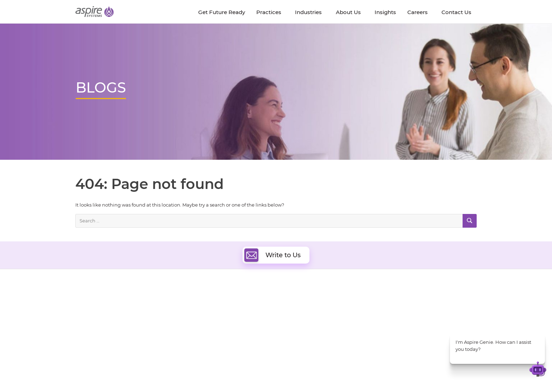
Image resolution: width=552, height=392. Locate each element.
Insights (142, 302)
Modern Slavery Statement (164, 373)
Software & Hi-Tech (406, 301)
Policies (141, 326)
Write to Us (272, 255)
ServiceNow (212, 349)
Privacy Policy (319, 373)
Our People (145, 318)
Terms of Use (284, 373)
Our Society (89, 326)
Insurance (396, 318)
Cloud (292, 300)
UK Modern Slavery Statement (232, 373)
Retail (391, 327)
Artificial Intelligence (223, 325)
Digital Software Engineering (232, 300)
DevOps (294, 308)
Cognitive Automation (224, 333)
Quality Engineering (222, 308)
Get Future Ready (152, 310)
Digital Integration (307, 317)
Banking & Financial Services (417, 309)
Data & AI (210, 317)
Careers (84, 310)
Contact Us (385, 373)
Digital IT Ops (214, 341)
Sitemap (349, 373)
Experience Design (307, 333)
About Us (86, 302)
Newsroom (88, 318)
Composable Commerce (313, 325)
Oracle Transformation (311, 341)
